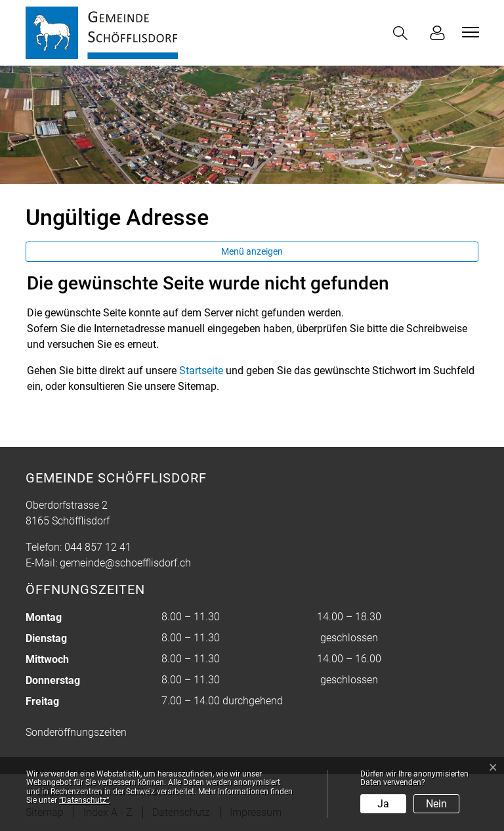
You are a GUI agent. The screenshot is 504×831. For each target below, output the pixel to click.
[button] (403, 33)
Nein (436, 804)
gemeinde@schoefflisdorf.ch (125, 563)
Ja (383, 804)
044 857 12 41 (98, 547)
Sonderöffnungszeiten (76, 732)
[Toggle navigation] (469, 32)
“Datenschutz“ (84, 800)
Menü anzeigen (252, 251)
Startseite (201, 371)
